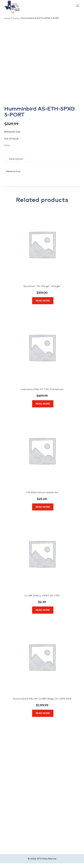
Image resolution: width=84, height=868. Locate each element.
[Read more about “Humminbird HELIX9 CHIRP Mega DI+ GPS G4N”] (43, 713)
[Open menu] (78, 6)
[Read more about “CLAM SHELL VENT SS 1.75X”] (43, 610)
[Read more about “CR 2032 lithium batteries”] (43, 507)
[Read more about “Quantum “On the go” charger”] (43, 301)
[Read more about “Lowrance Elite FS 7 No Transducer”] (43, 404)
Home (7, 18)
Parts (16, 18)
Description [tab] (16, 159)
